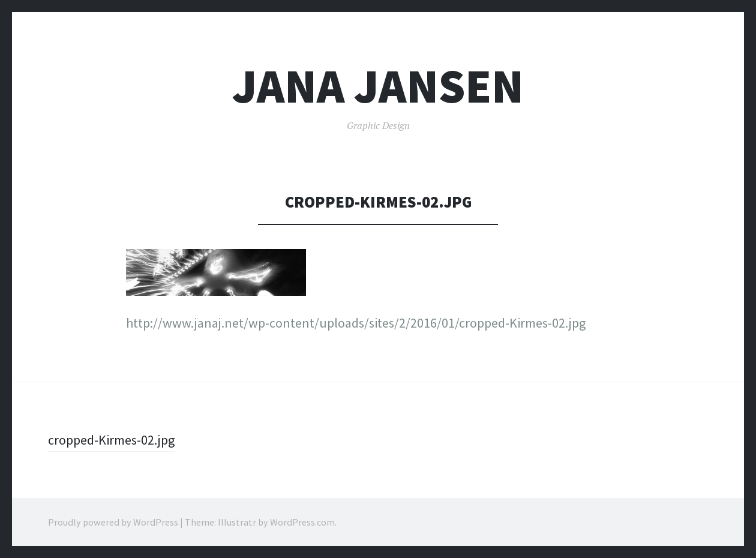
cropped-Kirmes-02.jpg (111, 440)
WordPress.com (302, 522)
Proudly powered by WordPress (113, 522)
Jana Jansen (378, 86)
